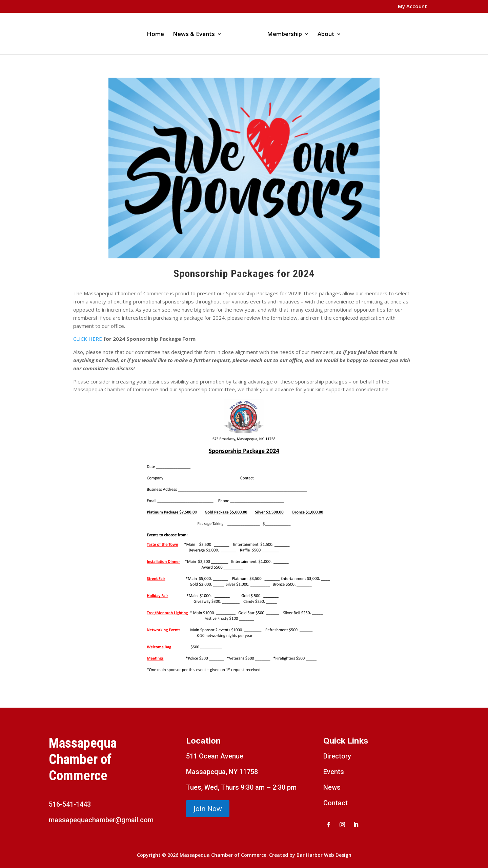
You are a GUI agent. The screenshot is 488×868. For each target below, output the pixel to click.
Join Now (208, 808)
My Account (412, 7)
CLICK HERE (88, 339)
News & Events (194, 35)
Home (155, 35)
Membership (284, 35)
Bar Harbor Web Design (324, 855)
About (326, 35)
